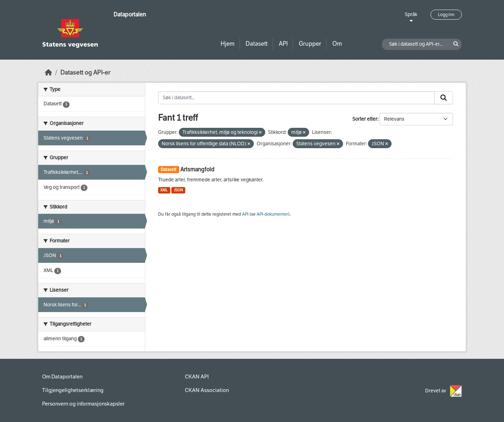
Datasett (257, 44)
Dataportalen (130, 14)
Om (337, 44)
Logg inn (446, 15)
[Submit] (444, 98)
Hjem (228, 44)
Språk (411, 14)
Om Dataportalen (62, 377)
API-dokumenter (272, 214)
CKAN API (197, 377)
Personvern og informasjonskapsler (83, 404)
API (283, 44)
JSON (178, 190)
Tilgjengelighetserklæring (73, 390)
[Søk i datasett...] (297, 98)
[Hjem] (49, 73)
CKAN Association (207, 390)
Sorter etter (365, 119)
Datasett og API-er (85, 73)
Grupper (310, 44)
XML (164, 190)
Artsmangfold (197, 169)
